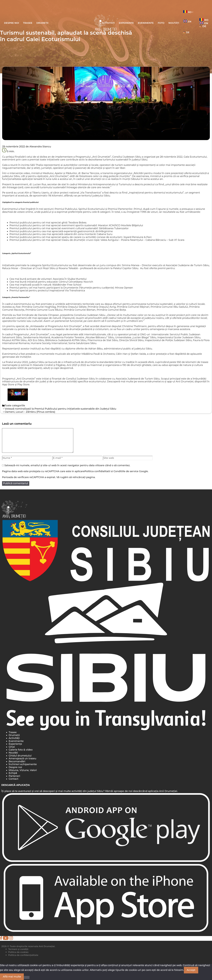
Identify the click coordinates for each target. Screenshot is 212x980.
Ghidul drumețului (20, 756)
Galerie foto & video (21, 750)
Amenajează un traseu (22, 758)
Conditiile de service (126, 471)
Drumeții (42, 23)
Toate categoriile (15, 406)
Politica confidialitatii (97, 471)
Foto (161, 23)
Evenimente (146, 23)
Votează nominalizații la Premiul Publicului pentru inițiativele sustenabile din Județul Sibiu (60, 409)
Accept (191, 970)
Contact (14, 779)
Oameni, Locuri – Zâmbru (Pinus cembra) (30, 412)
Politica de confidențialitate (23, 955)
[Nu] (27, 977)
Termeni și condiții (18, 949)
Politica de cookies (18, 952)
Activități (14, 738)
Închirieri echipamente (23, 764)
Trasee (28, 23)
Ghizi (12, 747)
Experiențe (126, 23)
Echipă (13, 773)
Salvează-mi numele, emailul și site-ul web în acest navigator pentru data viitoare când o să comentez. (67, 465)
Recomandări (17, 761)
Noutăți (174, 23)
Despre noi (11, 23)
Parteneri (14, 776)
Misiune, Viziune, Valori (23, 770)
